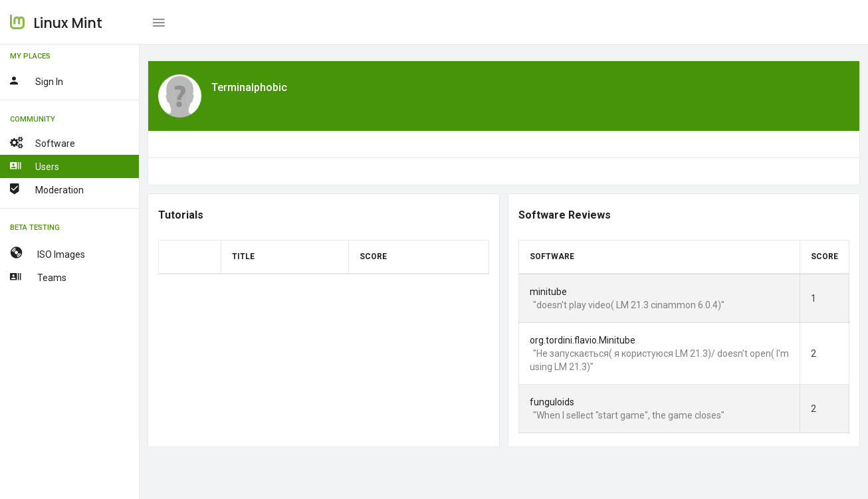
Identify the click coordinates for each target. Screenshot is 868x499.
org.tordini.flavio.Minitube (583, 340)
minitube (548, 292)
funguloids (552, 402)
